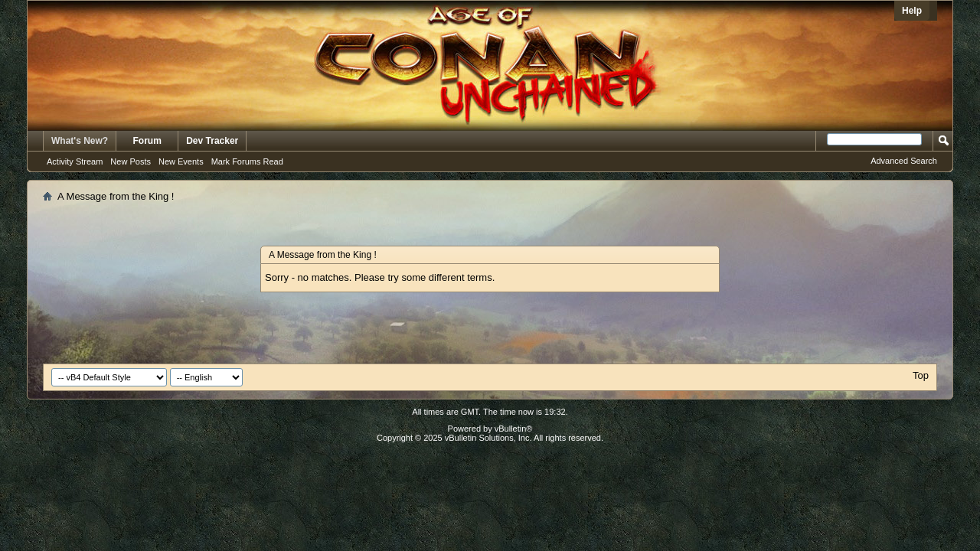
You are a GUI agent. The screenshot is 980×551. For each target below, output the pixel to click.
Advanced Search (904, 161)
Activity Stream (75, 161)
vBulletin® (514, 429)
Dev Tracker (212, 141)
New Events (181, 161)
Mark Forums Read (247, 161)
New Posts (131, 161)
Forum (147, 141)
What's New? (80, 141)
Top (921, 375)
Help (912, 11)
